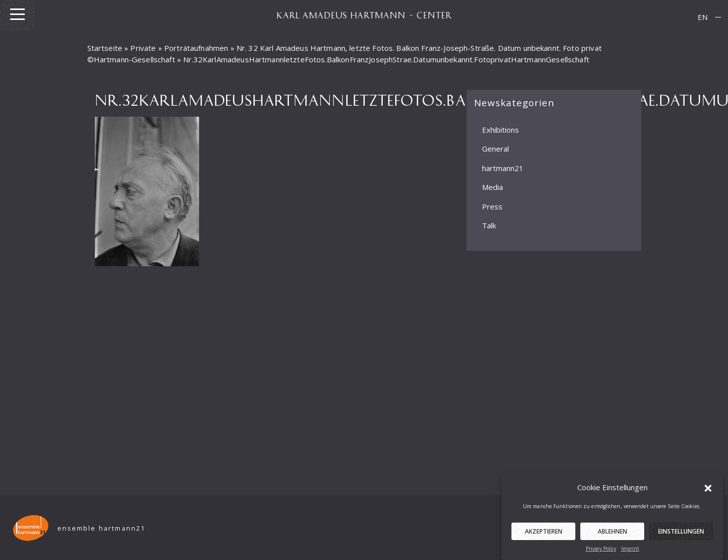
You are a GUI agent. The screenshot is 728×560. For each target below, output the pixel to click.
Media (492, 187)
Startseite (105, 48)
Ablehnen (612, 535)
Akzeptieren (544, 535)
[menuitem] (703, 17)
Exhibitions (500, 130)
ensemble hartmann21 (102, 528)
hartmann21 (503, 168)
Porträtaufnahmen (196, 48)
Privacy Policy (601, 552)
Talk (489, 225)
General (495, 149)
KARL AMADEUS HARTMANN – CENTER (364, 15)
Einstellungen (681, 535)
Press (492, 206)
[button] (708, 491)
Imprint (630, 552)
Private (143, 48)
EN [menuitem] (703, 17)
